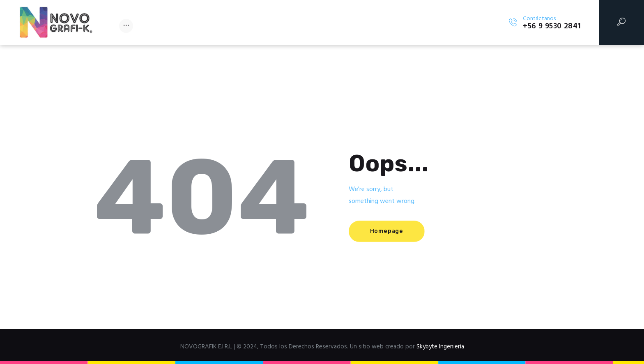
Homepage (387, 232)
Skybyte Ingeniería (440, 347)
